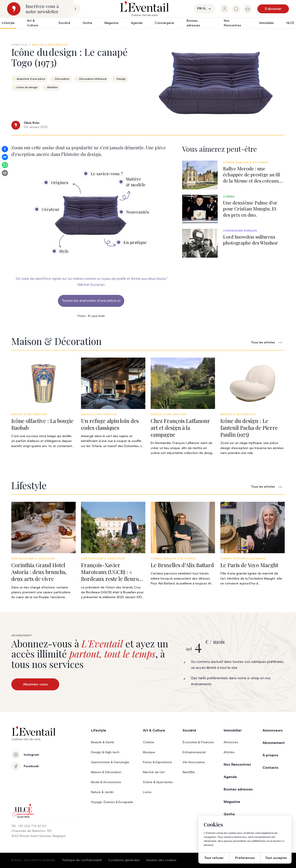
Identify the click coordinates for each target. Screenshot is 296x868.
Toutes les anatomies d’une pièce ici (91, 301)
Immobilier (267, 23)
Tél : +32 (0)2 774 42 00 (29, 826)
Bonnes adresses (193, 23)
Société (64, 23)
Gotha (87, 23)
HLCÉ (290, 23)
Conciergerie (165, 23)
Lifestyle (8, 23)
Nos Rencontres (233, 23)
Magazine (111, 23)
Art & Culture (33, 23)
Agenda (137, 23)
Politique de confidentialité (82, 860)
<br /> (91, 217)
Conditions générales (124, 860)
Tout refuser (214, 858)
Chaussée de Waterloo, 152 (32, 831)
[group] (225, 9)
